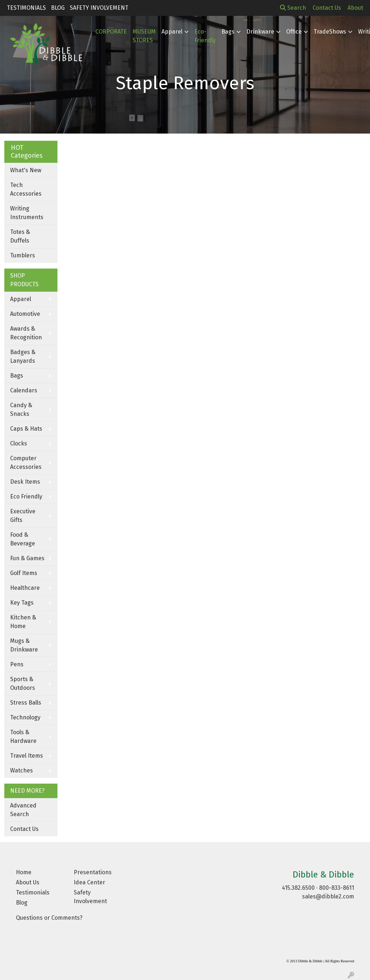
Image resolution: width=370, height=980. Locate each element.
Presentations (93, 872)
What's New (26, 170)
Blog (58, 8)
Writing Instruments (27, 213)
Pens (17, 664)
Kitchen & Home (23, 622)
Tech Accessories (26, 189)
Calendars (24, 390)
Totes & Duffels (20, 236)
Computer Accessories (26, 463)
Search (293, 8)
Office (294, 32)
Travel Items (27, 756)
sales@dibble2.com (328, 896)
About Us (28, 882)
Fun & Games (27, 558)
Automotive (25, 314)
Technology (25, 717)
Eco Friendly (26, 496)
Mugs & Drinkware (24, 645)
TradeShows (330, 32)
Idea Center (89, 882)
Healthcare (25, 588)
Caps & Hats (26, 429)
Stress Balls (26, 703)
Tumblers (23, 255)
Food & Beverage (23, 539)
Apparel (21, 299)
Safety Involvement (99, 8)
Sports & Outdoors (23, 683)
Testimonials (26, 8)
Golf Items (24, 573)
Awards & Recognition (26, 333)
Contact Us (24, 829)
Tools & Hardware (23, 737)
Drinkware (260, 32)
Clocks (19, 443)
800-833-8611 (337, 888)
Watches (21, 770)
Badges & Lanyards (23, 356)
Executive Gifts (23, 516)
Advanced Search (23, 810)
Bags (228, 32)
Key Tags (22, 603)
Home (24, 872)
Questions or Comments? (49, 918)
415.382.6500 (298, 888)
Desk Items (25, 482)
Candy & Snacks (21, 410)
